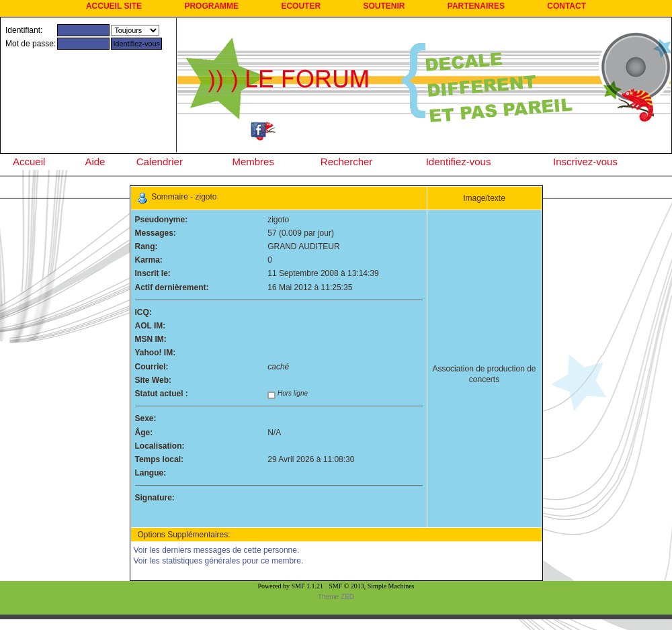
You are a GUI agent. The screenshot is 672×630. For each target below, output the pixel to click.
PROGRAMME (211, 6)
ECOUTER (301, 6)
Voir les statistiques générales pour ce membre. (219, 561)
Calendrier (160, 162)
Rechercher (347, 162)
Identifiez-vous (459, 162)
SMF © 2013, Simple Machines (371, 586)
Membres (253, 162)
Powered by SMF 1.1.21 (291, 586)
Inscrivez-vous (585, 162)
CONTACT (566, 6)
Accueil (29, 162)
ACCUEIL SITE (114, 6)
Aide (95, 162)
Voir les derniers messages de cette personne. (217, 550)
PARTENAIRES (476, 6)
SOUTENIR (384, 6)
